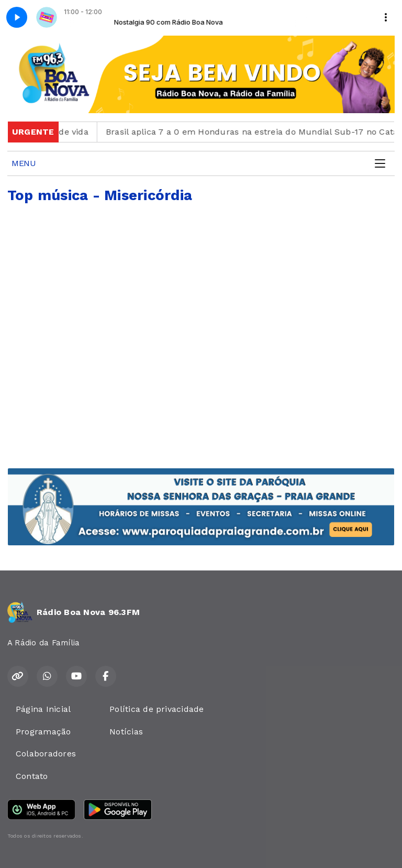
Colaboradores (46, 754)
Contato (32, 776)
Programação (43, 732)
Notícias (126, 732)
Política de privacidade (157, 709)
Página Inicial (43, 709)
